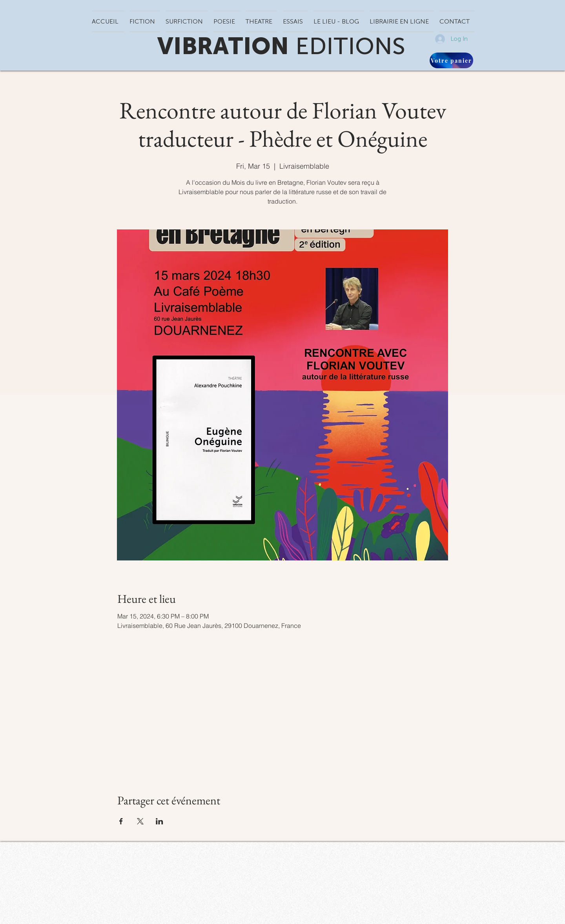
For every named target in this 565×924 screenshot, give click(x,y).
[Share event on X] (140, 821)
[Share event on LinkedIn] (159, 821)
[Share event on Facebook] (121, 821)
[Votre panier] (451, 60)
